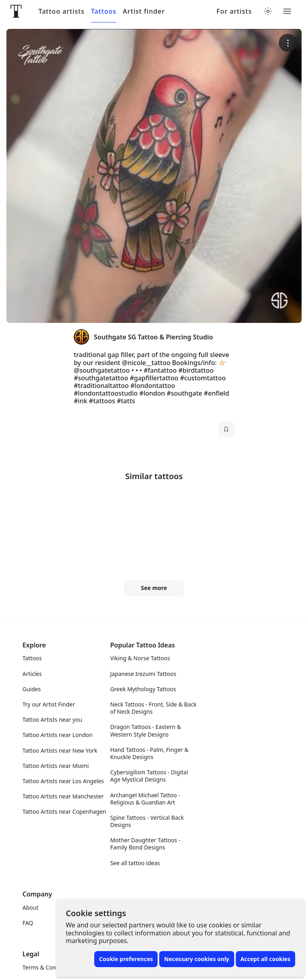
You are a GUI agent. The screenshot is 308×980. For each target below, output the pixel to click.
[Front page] (16, 11)
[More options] (288, 43)
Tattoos (104, 11)
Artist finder (144, 11)
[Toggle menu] (287, 11)
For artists (234, 11)
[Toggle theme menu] (268, 11)
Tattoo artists (62, 11)
